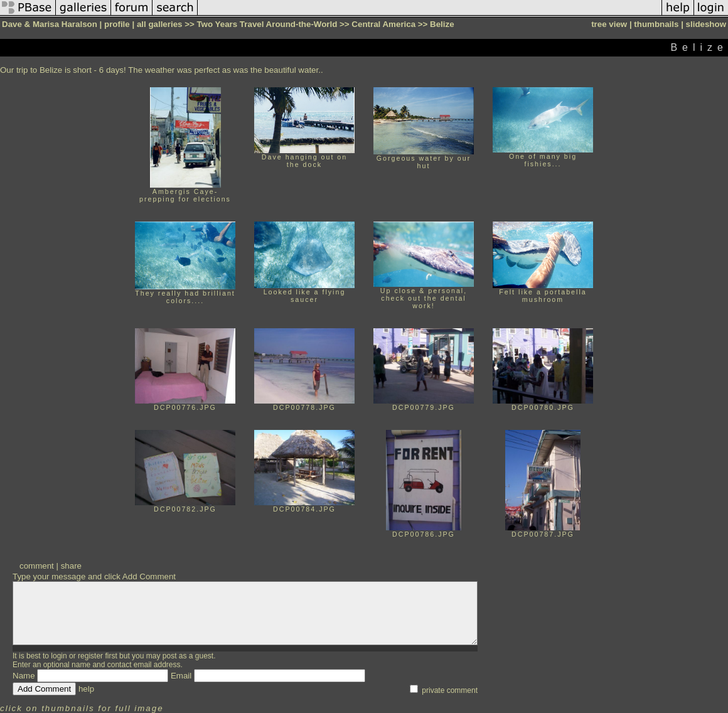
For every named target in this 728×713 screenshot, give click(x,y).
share (71, 566)
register (90, 656)
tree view (609, 24)
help (86, 689)
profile (117, 24)
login (59, 656)
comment (37, 566)
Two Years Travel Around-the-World (267, 24)
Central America (383, 24)
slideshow (706, 24)
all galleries (160, 24)
